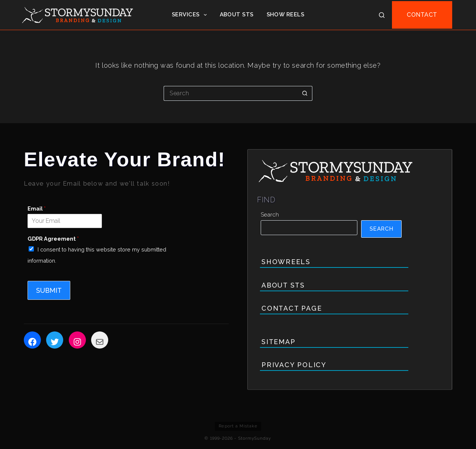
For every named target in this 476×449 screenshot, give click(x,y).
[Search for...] (231, 93)
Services (191, 15)
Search (270, 215)
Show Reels (286, 15)
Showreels (286, 262)
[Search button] (305, 93)
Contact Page (292, 308)
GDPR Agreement (53, 239)
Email (37, 209)
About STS (237, 15)
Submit (49, 290)
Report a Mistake (238, 426)
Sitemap (278, 342)
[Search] (382, 15)
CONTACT (422, 15)
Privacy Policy (294, 365)
